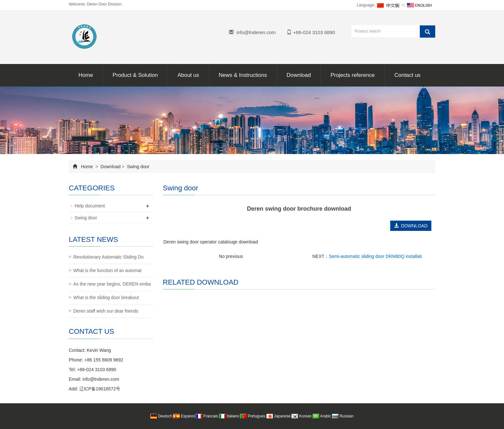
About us (188, 75)
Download (299, 75)
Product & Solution (135, 75)
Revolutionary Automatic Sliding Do (108, 257)
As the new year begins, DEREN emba (112, 284)
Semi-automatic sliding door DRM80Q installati (375, 256)
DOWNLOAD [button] (411, 226)
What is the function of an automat (107, 270)
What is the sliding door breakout (106, 297)
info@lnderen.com (256, 32)
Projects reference (353, 75)
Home (86, 75)
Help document (90, 206)
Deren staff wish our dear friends (106, 311)
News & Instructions (243, 75)
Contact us (407, 75)
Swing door (138, 167)
